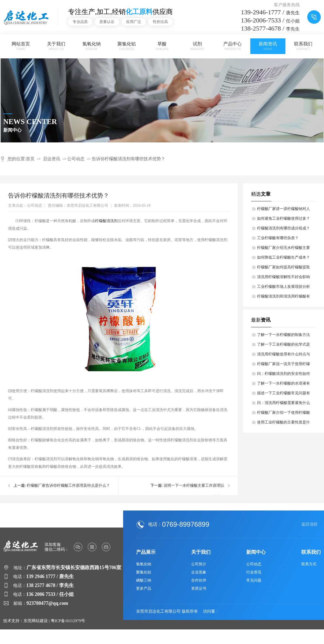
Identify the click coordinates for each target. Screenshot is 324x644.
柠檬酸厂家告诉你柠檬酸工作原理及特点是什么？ (68, 485)
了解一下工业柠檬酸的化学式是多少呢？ (283, 346)
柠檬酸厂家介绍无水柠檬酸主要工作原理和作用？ (283, 249)
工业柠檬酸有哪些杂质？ (278, 238)
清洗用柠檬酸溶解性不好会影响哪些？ (283, 278)
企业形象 (199, 572)
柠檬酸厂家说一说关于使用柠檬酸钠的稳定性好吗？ (283, 365)
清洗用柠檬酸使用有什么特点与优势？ (283, 356)
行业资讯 (254, 572)
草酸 (162, 46)
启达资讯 (52, 159)
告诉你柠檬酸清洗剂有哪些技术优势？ (129, 159)
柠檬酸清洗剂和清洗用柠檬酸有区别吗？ (283, 298)
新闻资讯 (268, 46)
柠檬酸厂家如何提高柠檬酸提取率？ (283, 269)
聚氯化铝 (127, 46)
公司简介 (199, 564)
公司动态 (76, 159)
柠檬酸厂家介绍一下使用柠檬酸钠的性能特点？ (283, 414)
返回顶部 (309, 524)
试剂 (197, 46)
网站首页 (21, 46)
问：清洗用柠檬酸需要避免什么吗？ (283, 404)
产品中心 (233, 46)
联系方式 (309, 564)
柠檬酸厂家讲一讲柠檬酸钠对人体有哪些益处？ (283, 210)
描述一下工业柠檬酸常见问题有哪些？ (283, 395)
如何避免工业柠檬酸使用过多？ (283, 218)
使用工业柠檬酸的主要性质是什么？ (283, 424)
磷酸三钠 (144, 580)
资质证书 (199, 588)
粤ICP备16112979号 (68, 621)
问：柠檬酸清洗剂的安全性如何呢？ (283, 375)
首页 (30, 159)
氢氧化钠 (92, 46)
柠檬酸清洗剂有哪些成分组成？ (283, 228)
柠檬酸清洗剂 (106, 221)
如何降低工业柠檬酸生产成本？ (283, 257)
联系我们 (303, 46)
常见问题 (254, 580)
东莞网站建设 (36, 621)
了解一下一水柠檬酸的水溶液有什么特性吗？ (283, 385)
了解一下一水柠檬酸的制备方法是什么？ (283, 336)
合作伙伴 (199, 580)
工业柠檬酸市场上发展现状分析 (283, 287)
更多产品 (144, 588)
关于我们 (56, 46)
